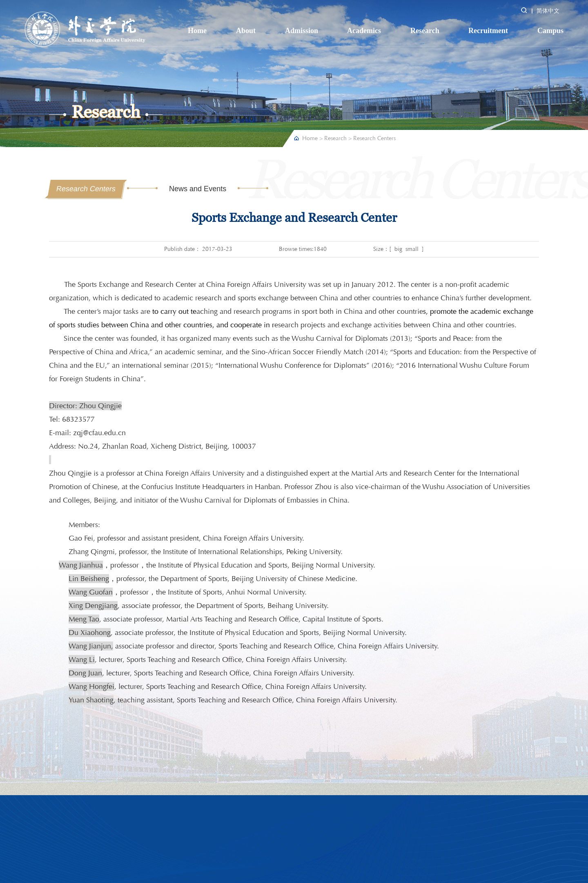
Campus (550, 31)
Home (197, 31)
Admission (302, 31)
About (246, 31)
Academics (364, 31)
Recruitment (488, 31)
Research (425, 31)
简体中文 (548, 11)
